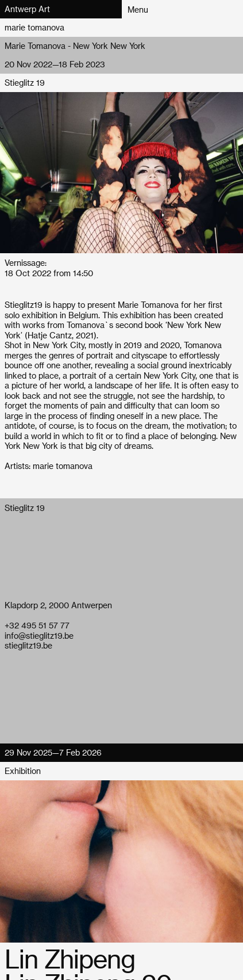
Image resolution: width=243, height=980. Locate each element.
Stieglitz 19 (25, 83)
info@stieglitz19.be (39, 636)
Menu (138, 9)
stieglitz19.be (28, 645)
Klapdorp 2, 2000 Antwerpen (58, 605)
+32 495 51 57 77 (37, 625)
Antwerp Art (27, 9)
